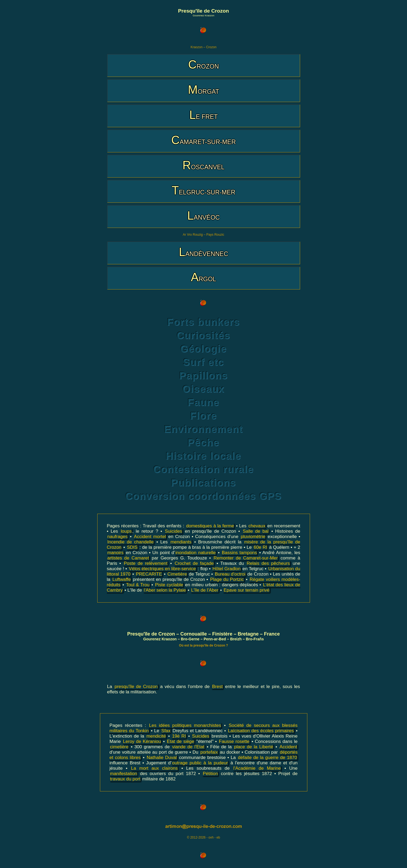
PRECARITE (149, 574)
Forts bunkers (203, 322)
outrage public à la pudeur (200, 763)
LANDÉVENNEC (203, 252)
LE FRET (203, 115)
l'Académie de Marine (257, 768)
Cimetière (177, 574)
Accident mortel (150, 537)
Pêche (203, 443)
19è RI (179, 736)
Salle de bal (256, 531)
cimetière (119, 747)
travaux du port (125, 779)
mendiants (181, 542)
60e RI (261, 547)
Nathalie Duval (162, 758)
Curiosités (204, 335)
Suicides (173, 531)
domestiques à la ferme (210, 526)
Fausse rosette (234, 741)
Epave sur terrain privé (246, 590)
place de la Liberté (254, 747)
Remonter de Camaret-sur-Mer (246, 558)
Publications (203, 483)
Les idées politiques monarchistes (185, 725)
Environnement (204, 429)
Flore (204, 416)
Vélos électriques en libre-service (162, 569)
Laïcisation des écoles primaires (261, 731)
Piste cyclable (169, 585)
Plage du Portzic (227, 579)
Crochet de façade (194, 563)
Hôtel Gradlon (227, 569)
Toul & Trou (138, 585)
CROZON (203, 64)
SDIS (132, 547)
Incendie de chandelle (131, 542)
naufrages (118, 537)
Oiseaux (203, 389)
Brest (217, 687)
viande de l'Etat (188, 747)
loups (126, 531)
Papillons (204, 376)
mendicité (156, 736)
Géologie (203, 349)
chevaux (257, 526)
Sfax (166, 731)
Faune (203, 402)
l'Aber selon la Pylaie (165, 590)
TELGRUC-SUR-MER (204, 190)
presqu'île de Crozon (136, 687)
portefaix (209, 752)
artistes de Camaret (128, 558)
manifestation (124, 774)
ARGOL (203, 277)
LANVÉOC (203, 215)
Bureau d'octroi (230, 574)
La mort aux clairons (154, 768)
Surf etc (203, 362)
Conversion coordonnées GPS (204, 496)
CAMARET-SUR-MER (203, 140)
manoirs (115, 553)
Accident (288, 747)
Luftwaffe (122, 579)
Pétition (210, 774)
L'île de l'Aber (205, 590)
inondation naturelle (196, 553)
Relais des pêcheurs (268, 563)
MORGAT (203, 90)
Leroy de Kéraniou (142, 741)
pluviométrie (253, 537)
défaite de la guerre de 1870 (267, 758)
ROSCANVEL (203, 165)
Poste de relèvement (146, 563)
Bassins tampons (239, 553)
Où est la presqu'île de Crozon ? (203, 645)
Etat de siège (181, 741)
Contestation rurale (203, 469)
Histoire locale (204, 456)
